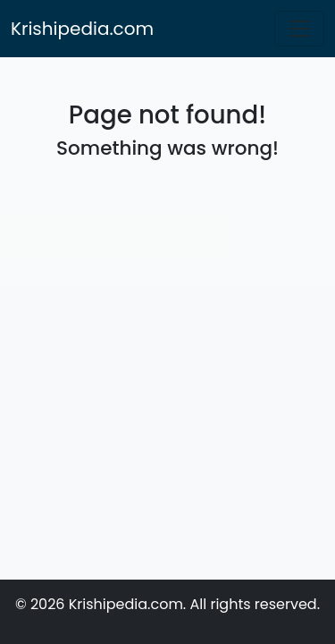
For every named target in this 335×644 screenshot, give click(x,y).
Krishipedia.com (82, 29)
